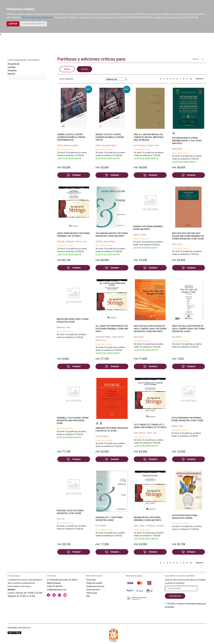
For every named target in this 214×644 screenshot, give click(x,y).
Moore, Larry (81, 242)
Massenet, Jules (63, 327)
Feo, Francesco (140, 145)
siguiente (199, 79)
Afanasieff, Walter (103, 337)
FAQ (88, 596)
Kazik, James (140, 526)
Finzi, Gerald (101, 526)
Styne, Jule (152, 433)
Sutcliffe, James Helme (105, 242)
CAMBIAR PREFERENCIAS (33, 24)
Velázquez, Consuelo (155, 526)
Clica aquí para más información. (38, 17)
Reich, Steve (177, 244)
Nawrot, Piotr (154, 145)
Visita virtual (92, 593)
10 (191, 79)
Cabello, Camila (140, 235)
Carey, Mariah (118, 337)
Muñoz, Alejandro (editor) (68, 145)
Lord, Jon (61, 519)
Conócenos (91, 580)
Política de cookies (94, 583)
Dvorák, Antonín (102, 436)
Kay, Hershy (139, 337)
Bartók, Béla (177, 149)
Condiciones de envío (95, 586)
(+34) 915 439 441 (55, 586)
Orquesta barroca (12, 72)
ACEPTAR (13, 24)
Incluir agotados (66, 79)
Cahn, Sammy (140, 433)
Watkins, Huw (177, 426)
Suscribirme (175, 596)
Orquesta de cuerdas (14, 66)
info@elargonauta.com (57, 590)
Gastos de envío (93, 590)
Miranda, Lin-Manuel (66, 242)
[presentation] (186, 615)
